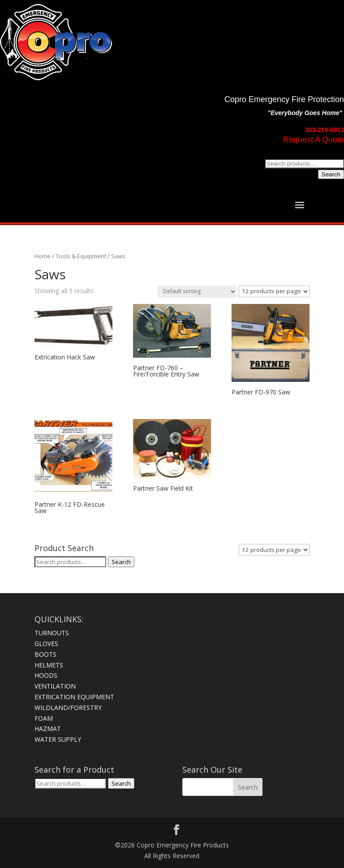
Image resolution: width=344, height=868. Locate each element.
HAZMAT (48, 729)
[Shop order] (197, 292)
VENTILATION (55, 686)
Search (331, 174)
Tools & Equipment (81, 256)
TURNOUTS (52, 633)
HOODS (46, 675)
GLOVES (46, 644)
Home (43, 256)
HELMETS (49, 665)
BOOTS (45, 654)
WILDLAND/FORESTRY (68, 708)
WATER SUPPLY (58, 739)
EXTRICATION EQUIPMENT (74, 697)
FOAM (44, 718)
